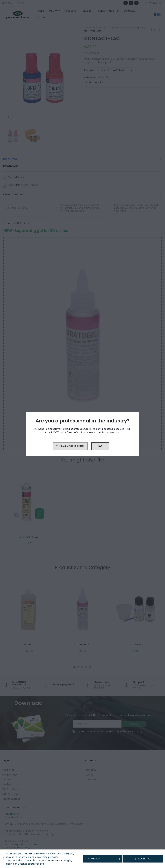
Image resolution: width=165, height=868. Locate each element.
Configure (103, 859)
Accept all (143, 859)
